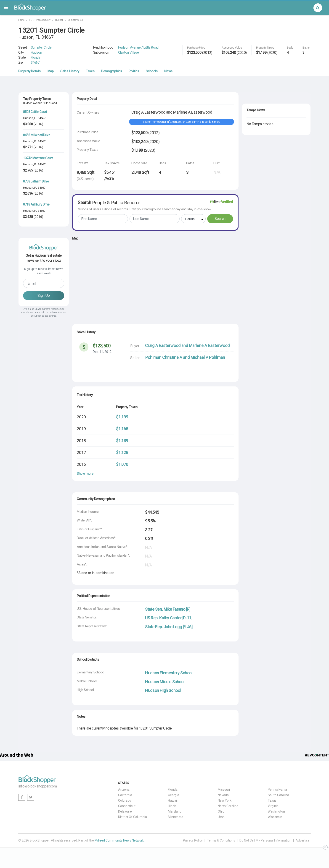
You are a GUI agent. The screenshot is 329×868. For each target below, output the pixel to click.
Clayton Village (129, 52)
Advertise (303, 840)
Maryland (175, 811)
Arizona (124, 790)
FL (30, 20)
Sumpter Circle (76, 20)
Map (51, 71)
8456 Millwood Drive (37, 135)
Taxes (90, 71)
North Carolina (228, 806)
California (125, 795)
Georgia (174, 795)
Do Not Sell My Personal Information (265, 840)
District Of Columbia (133, 817)
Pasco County (43, 20)
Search (220, 219)
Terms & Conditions (221, 840)
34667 (35, 63)
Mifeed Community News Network (119, 840)
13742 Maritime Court (38, 158)
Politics (134, 71)
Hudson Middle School (165, 682)
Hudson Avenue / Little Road (138, 47)
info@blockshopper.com (38, 786)
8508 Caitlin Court (35, 112)
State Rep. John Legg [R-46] (169, 627)
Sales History (70, 71)
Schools (152, 71)
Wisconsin (275, 817)
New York (225, 800)
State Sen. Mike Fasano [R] (168, 609)
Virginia (273, 806)
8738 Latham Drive (36, 181)
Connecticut (127, 806)
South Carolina (278, 795)
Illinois (172, 806)
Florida (36, 57)
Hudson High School (163, 690)
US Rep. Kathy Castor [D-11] (169, 618)
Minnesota (176, 817)
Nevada (223, 795)
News (168, 71)
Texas (272, 800)
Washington (276, 811)
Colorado (125, 800)
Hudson (59, 20)
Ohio (221, 811)
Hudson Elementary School (169, 673)
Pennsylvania (277, 790)
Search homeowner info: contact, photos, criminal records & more (182, 122)
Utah (221, 817)
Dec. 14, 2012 (102, 352)
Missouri (224, 790)
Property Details (29, 71)
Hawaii (173, 800)
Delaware (125, 811)
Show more (85, 474)
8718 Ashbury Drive (36, 204)
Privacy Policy (193, 840)
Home (21, 20)
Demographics (111, 71)
